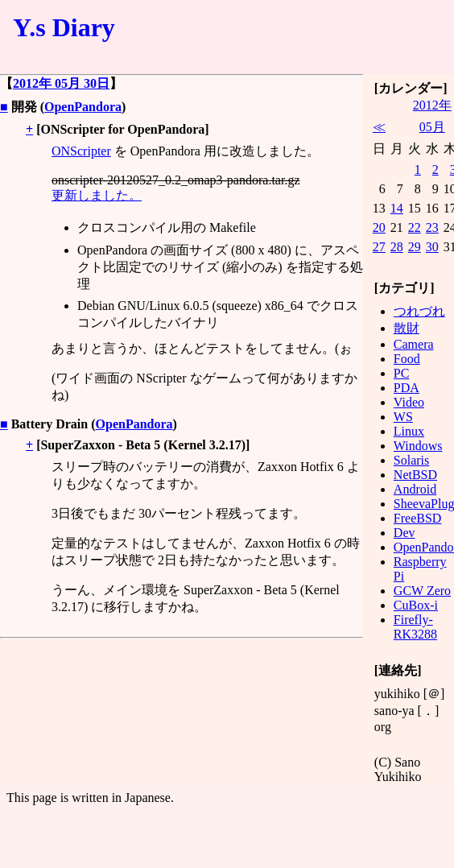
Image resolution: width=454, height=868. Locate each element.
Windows (418, 446)
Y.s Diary (64, 27)
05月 (432, 127)
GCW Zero (422, 591)
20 (379, 227)
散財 (407, 328)
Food (407, 359)
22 (415, 227)
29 (415, 247)
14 (397, 208)
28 (397, 247)
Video (409, 402)
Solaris (411, 460)
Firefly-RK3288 (415, 627)
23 (432, 227)
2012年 (432, 105)
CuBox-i (416, 605)
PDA (407, 388)
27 (379, 247)
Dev (404, 533)
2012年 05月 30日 (61, 83)
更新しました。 (97, 195)
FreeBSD (418, 518)
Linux (409, 431)
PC (402, 373)
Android (415, 489)
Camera (414, 344)
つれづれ (419, 311)
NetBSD (415, 475)
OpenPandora (83, 107)
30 (432, 247)
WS (403, 417)
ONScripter (81, 151)
